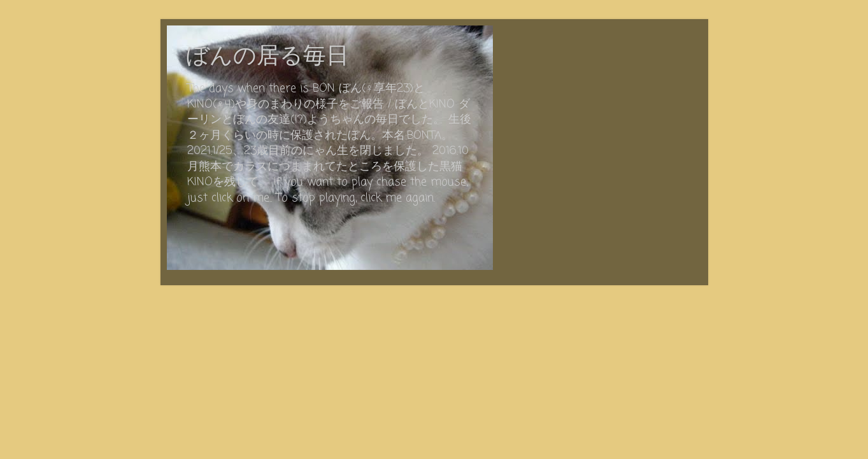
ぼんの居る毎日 (267, 57)
